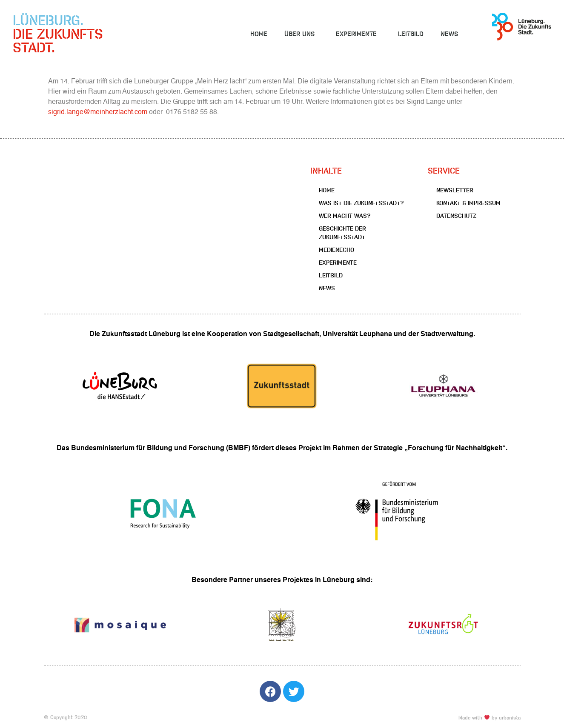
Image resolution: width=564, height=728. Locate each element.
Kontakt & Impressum (468, 203)
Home (259, 34)
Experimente (358, 34)
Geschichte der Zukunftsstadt (342, 233)
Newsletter (455, 190)
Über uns (302, 34)
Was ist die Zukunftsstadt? (361, 203)
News (449, 34)
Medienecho (336, 250)
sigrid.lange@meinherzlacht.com (98, 112)
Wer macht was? (345, 216)
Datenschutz (456, 216)
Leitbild (411, 34)
